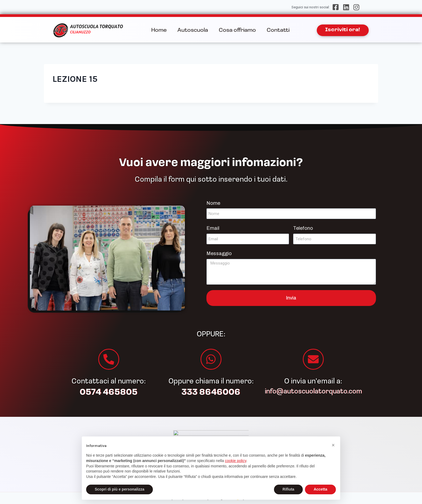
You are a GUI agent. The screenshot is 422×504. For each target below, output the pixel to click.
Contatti (278, 30)
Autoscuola (193, 30)
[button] (333, 445)
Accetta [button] (320, 489)
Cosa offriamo (237, 30)
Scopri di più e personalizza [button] (119, 489)
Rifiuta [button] (289, 489)
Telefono (303, 228)
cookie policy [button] (236, 461)
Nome (213, 203)
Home (159, 30)
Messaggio (219, 253)
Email (213, 228)
